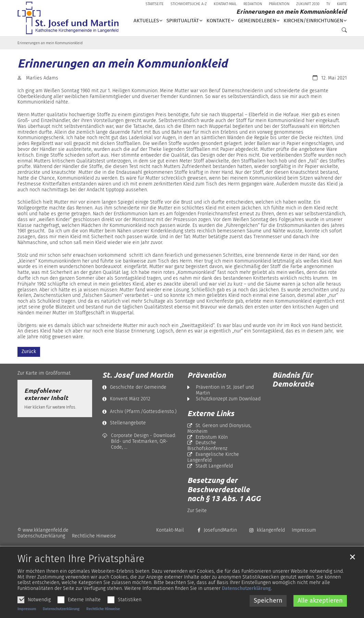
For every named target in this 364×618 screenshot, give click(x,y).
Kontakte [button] (218, 21)
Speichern (268, 611)
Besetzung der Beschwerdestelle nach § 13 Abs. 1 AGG (224, 489)
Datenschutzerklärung (246, 599)
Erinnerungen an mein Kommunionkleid (50, 43)
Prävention (206, 375)
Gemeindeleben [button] (257, 21)
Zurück (29, 352)
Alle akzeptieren (320, 611)
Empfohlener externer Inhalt (46, 394)
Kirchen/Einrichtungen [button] (313, 21)
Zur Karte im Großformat (44, 373)
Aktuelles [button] (146, 21)
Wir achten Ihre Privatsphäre (81, 569)
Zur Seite (197, 511)
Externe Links (211, 413)
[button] (342, 32)
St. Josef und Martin (138, 375)
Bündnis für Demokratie (293, 379)
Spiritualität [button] (183, 21)
